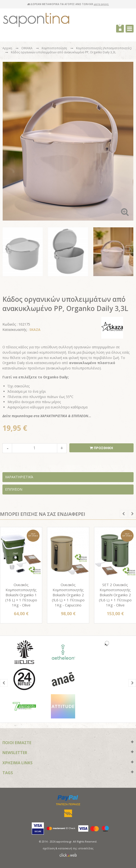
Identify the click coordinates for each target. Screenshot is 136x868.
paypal (68, 798)
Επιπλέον (14, 489)
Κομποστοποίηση (55, 48)
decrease (7, 448)
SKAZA (35, 330)
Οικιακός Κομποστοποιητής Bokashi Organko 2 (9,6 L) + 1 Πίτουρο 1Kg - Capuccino (68, 595)
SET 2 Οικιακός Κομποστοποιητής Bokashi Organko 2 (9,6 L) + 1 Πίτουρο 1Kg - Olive (115, 595)
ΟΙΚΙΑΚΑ (27, 48)
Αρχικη (7, 48)
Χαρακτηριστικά (19, 477)
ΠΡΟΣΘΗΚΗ (103, 448)
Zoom (125, 212)
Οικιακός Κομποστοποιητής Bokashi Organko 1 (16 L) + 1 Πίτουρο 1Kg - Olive (21, 595)
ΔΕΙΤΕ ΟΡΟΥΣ (101, 4)
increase (62, 448)
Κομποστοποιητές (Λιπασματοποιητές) (104, 48)
